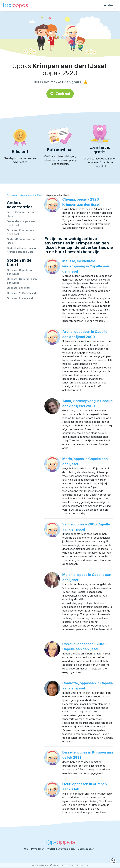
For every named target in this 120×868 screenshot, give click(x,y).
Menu (109, 5)
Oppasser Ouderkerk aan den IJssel (22, 281)
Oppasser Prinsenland (20, 298)
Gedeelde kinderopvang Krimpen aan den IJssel (21, 250)
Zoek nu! (60, 94)
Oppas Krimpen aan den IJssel (21, 214)
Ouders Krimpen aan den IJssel (22, 241)
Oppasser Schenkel (18, 288)
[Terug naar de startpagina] (16, 5)
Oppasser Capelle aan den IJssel (20, 272)
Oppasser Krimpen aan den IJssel (20, 232)
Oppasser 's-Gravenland (21, 293)
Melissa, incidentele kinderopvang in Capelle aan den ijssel (86, 266)
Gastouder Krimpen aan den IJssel (21, 223)
